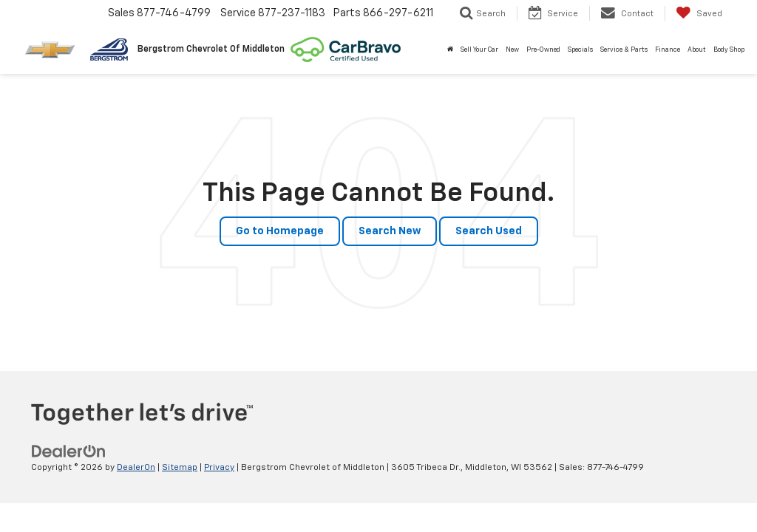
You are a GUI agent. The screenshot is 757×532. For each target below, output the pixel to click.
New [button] (512, 50)
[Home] (450, 50)
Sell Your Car (479, 50)
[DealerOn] (69, 451)
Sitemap (180, 468)
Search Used (489, 231)
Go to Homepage (280, 231)
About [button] (697, 50)
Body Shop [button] (729, 50)
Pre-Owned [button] (543, 50)
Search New (390, 231)
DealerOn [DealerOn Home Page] (136, 468)
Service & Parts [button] (624, 50)
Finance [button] (668, 50)
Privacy (219, 468)
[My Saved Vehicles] (699, 13)
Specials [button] (580, 50)
